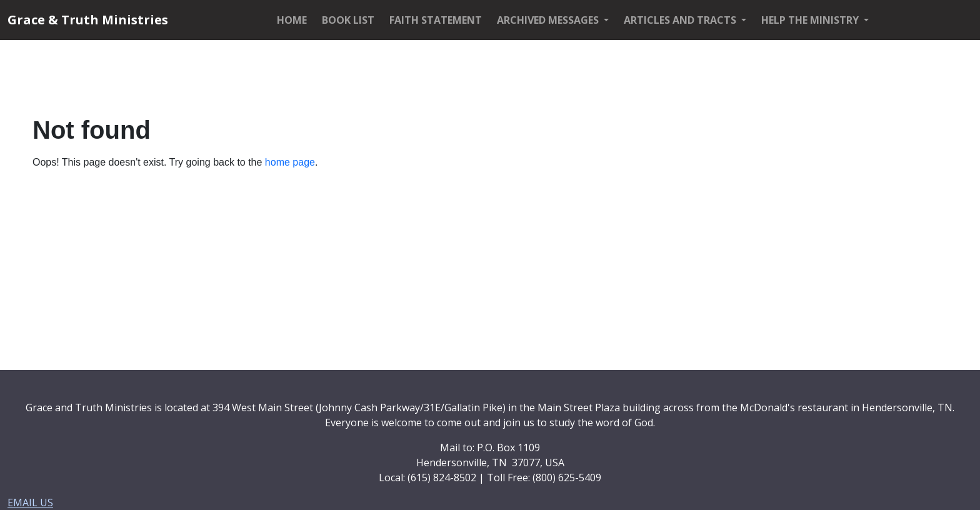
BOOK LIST (348, 20)
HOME (292, 20)
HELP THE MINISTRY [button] (811, 20)
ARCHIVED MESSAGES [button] (549, 20)
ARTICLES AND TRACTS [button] (681, 20)
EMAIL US (30, 502)
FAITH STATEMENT (436, 20)
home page (290, 162)
